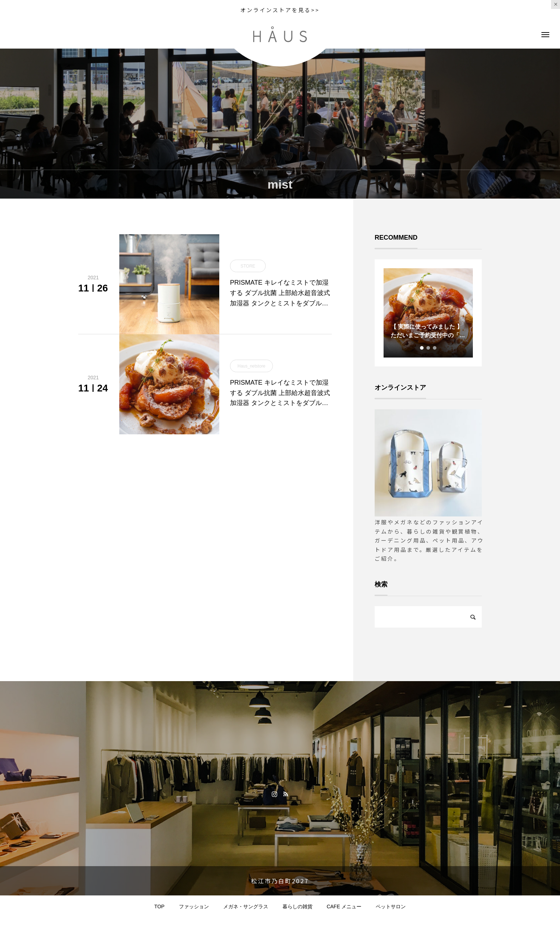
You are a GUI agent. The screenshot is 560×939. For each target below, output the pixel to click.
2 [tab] (429, 348)
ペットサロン (391, 906)
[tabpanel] (428, 313)
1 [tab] (422, 348)
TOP (159, 906)
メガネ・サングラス (246, 906)
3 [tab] (435, 348)
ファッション (194, 906)
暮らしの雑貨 (297, 906)
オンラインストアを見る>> (280, 10)
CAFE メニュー (344, 906)
